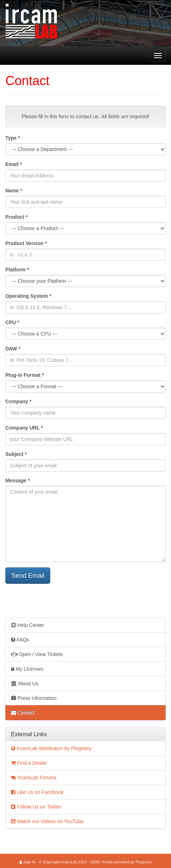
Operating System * (28, 296)
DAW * (13, 349)
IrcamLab (5, 56)
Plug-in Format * (25, 375)
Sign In (27, 862)
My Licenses (27, 669)
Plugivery (143, 862)
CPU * (12, 322)
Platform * (17, 270)
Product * (16, 217)
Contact (23, 713)
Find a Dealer (29, 763)
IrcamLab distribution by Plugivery (51, 748)
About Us (25, 684)
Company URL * (24, 428)
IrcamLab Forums (34, 778)
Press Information (34, 698)
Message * (17, 480)
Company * (18, 401)
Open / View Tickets (37, 654)
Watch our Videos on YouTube (47, 821)
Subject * (16, 454)
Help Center (28, 625)
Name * (14, 191)
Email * (14, 164)
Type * (13, 138)
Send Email (28, 576)
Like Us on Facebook (37, 792)
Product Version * (26, 243)
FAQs (20, 640)
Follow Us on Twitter (36, 807)
